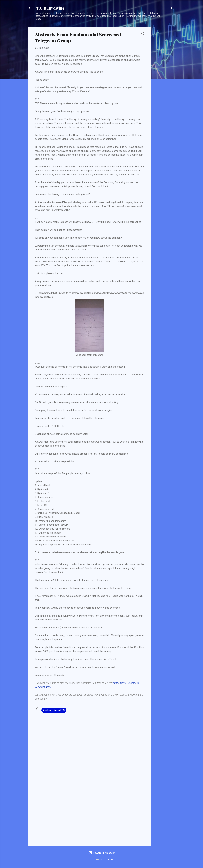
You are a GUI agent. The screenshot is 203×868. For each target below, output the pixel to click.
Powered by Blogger (102, 853)
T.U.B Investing (50, 8)
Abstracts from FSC (54, 710)
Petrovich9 (109, 859)
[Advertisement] (164, 76)
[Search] (173, 9)
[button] (142, 34)
